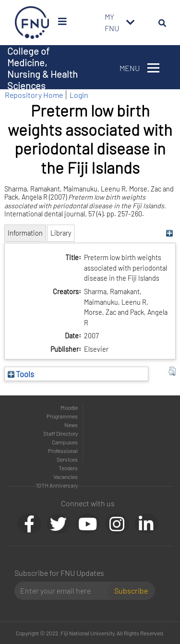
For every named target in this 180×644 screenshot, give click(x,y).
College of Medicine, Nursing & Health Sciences (42, 68)
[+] (170, 233)
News (71, 425)
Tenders (68, 468)
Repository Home (34, 95)
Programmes (62, 416)
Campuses (65, 442)
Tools (21, 374)
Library (61, 233)
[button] (172, 371)
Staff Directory (60, 433)
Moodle (69, 407)
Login (79, 95)
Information (25, 233)
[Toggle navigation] (131, 23)
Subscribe (131, 590)
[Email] (65, 591)
